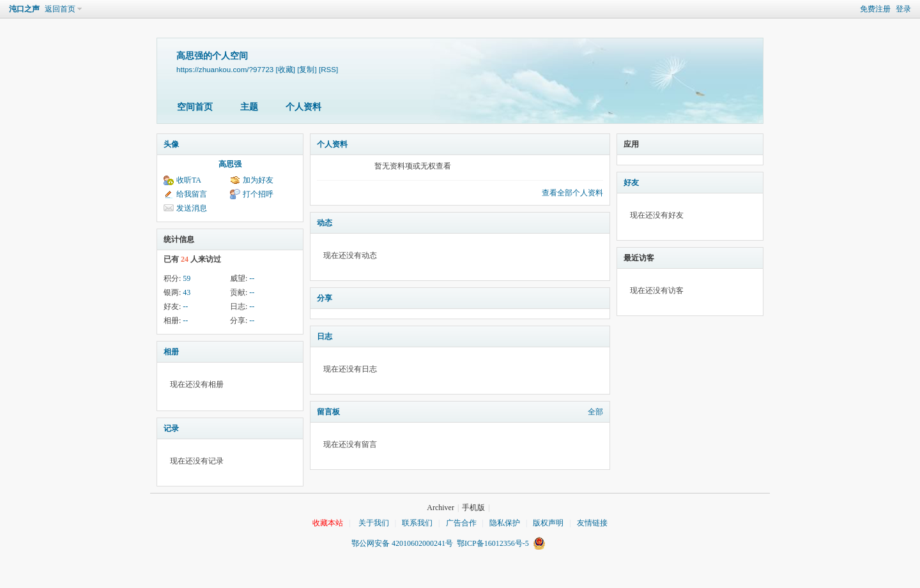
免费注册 (875, 9)
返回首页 (60, 9)
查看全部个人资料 (572, 193)
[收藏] (286, 69)
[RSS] (328, 69)
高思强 (230, 164)
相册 (171, 352)
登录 (903, 9)
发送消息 (192, 208)
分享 (325, 298)
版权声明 (548, 523)
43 (187, 292)
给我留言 (192, 194)
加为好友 (258, 180)
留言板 (328, 412)
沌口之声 (24, 9)
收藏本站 (328, 523)
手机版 (473, 508)
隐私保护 (505, 523)
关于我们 (374, 523)
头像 (171, 144)
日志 (325, 336)
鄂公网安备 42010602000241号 (404, 543)
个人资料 (303, 107)
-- (252, 278)
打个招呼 (258, 194)
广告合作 (461, 523)
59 (187, 278)
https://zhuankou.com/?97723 (225, 69)
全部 (595, 412)
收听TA (189, 180)
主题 (249, 107)
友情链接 (592, 523)
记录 (171, 428)
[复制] (307, 69)
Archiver (441, 508)
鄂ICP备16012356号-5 (493, 543)
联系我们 (417, 523)
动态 (325, 223)
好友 (631, 183)
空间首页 (195, 107)
